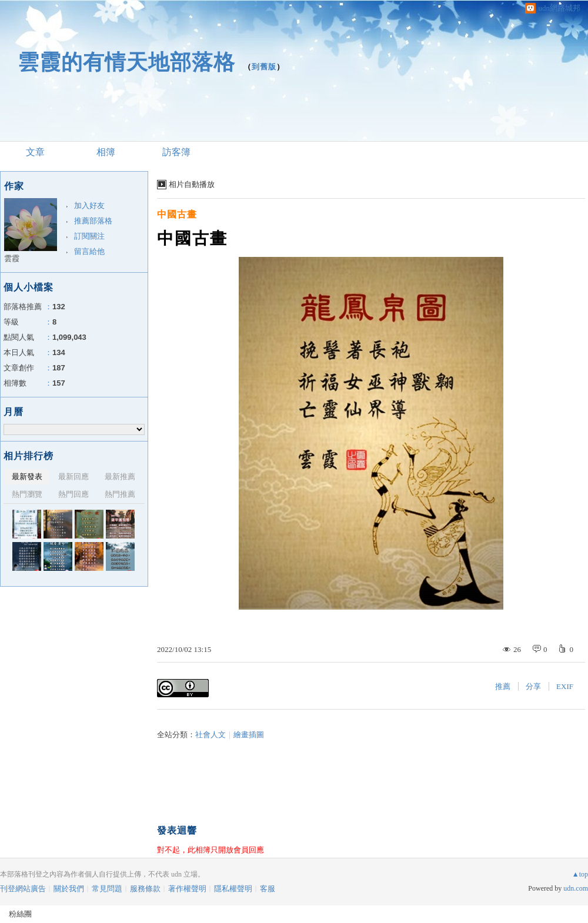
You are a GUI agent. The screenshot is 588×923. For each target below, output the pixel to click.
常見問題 (107, 889)
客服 (268, 889)
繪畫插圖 (249, 735)
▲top (580, 874)
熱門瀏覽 (27, 494)
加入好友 (89, 205)
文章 (35, 152)
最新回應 (73, 476)
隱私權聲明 (233, 889)
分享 (533, 686)
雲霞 (12, 258)
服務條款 (145, 889)
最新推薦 (120, 476)
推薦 (503, 686)
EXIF (565, 686)
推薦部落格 (93, 221)
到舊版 (264, 67)
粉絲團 (20, 914)
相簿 (106, 152)
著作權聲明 (187, 889)
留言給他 (89, 251)
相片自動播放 (192, 184)
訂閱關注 (89, 236)
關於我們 (69, 889)
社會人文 (211, 735)
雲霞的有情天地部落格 (126, 62)
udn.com (576, 888)
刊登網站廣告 (23, 889)
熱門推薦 (120, 494)
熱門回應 (73, 494)
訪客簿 (176, 152)
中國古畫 (177, 214)
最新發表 (27, 476)
